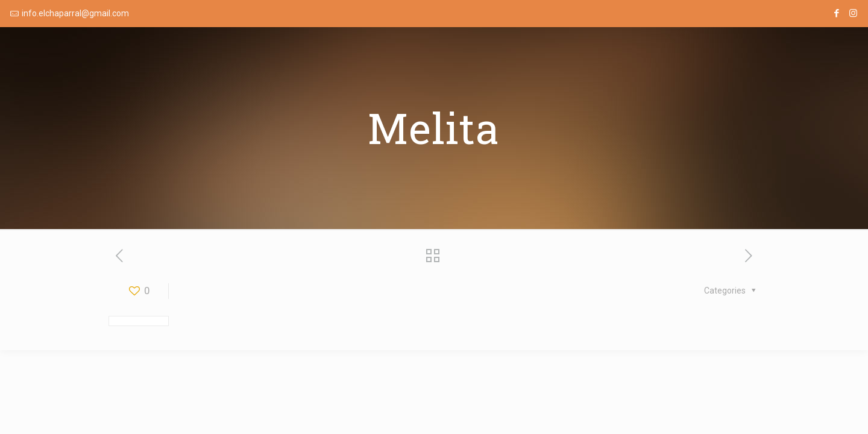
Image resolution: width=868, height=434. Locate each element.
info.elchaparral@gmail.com (75, 13)
